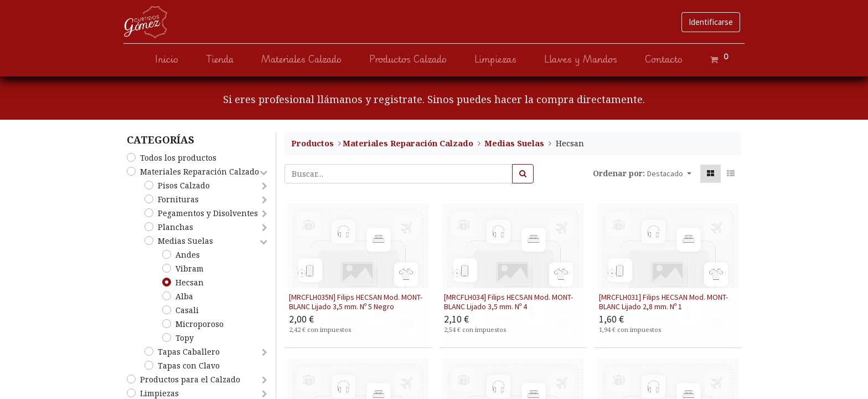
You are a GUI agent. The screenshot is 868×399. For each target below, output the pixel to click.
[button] (669, 174)
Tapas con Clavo (189, 365)
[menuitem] (163, 60)
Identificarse (707, 22)
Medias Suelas (185, 241)
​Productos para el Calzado (190, 379)
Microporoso (200, 324)
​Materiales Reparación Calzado (200, 172)
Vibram (190, 268)
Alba (184, 296)
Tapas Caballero (189, 352)
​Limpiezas (159, 393)
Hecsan (190, 282)
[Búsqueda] (523, 174)
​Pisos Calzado (184, 185)
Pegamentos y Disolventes (208, 213)
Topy (185, 338)
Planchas (175, 227)
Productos (312, 143)
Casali (187, 310)
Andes (188, 255)
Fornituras (178, 199)
